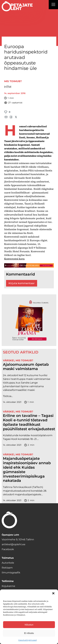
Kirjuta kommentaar (22, 283)
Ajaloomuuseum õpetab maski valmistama (26, 367)
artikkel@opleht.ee (14, 544)
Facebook (8, 549)
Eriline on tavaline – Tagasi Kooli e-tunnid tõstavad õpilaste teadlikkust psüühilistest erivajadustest (29, 422)
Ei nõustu (29, 633)
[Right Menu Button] (53, 5)
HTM (8, 87)
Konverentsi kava (14, 259)
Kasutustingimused (28, 640)
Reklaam (7, 568)
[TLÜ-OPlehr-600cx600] (29, 320)
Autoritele (8, 563)
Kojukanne (8, 586)
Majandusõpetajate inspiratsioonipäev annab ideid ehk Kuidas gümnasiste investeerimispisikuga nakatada (27, 470)
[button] (53, 593)
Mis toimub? (13, 81)
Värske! (9, 360)
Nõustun (29, 625)
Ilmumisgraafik (11, 573)
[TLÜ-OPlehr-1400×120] (29, 265)
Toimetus (8, 558)
